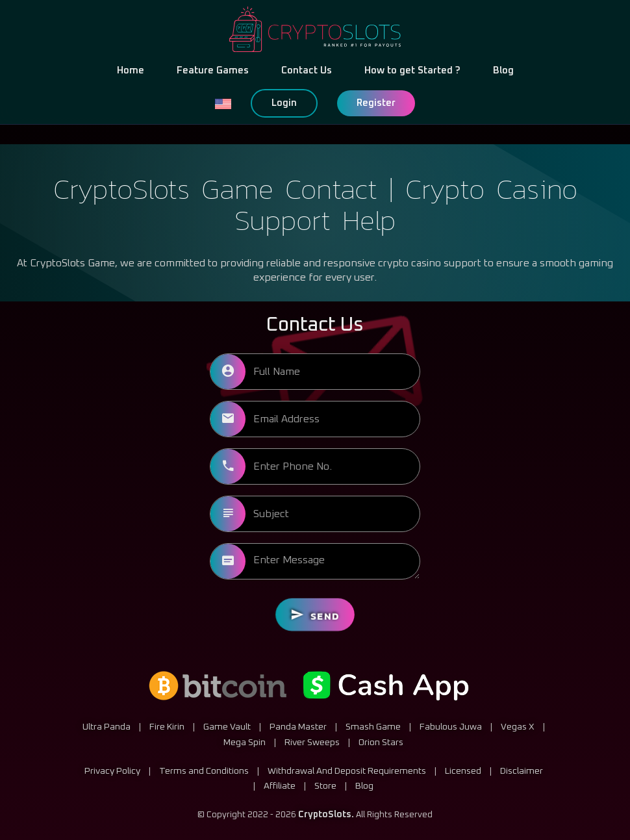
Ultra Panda (107, 726)
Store (325, 785)
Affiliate (280, 785)
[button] (223, 103)
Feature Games (213, 70)
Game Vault (227, 726)
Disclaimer (522, 770)
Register (376, 103)
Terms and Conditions (204, 770)
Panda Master (298, 726)
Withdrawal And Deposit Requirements (347, 770)
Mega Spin (245, 741)
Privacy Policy (112, 770)
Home (131, 70)
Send (315, 614)
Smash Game (373, 726)
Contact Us (307, 70)
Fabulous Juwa (451, 726)
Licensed (463, 770)
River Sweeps (312, 741)
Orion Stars (381, 741)
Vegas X (518, 726)
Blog (503, 70)
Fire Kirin (167, 726)
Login (284, 103)
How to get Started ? (412, 70)
